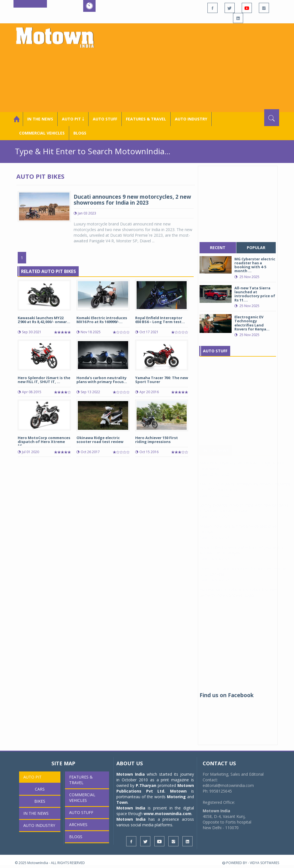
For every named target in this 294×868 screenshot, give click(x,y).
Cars (40, 789)
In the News (40, 119)
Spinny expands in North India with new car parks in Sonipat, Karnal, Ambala (244, 514)
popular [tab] (256, 248)
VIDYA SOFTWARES (264, 863)
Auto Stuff (105, 119)
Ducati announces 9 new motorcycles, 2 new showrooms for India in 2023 (132, 200)
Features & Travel (146, 119)
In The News (216, 456)
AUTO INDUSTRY (191, 119)
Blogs (80, 133)
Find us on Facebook (227, 695)
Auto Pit (32, 777)
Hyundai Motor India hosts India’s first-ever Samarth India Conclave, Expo (239, 598)
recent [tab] (218, 248)
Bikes (40, 801)
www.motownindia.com (168, 814)
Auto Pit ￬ (73, 119)
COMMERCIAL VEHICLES (42, 133)
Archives (78, 825)
